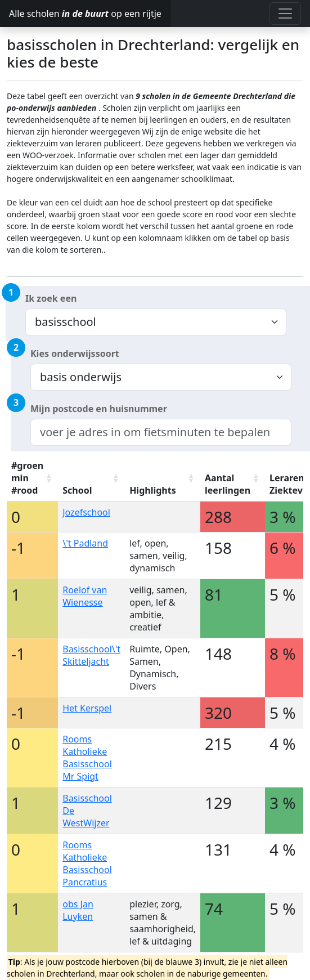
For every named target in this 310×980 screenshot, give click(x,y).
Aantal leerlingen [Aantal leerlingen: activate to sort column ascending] (228, 484)
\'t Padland (85, 543)
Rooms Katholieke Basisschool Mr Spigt (87, 758)
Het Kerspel (87, 708)
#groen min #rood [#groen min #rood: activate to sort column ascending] (27, 478)
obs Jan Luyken (78, 910)
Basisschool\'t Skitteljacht (91, 655)
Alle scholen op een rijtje (85, 14)
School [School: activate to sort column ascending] (77, 490)
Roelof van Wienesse (85, 596)
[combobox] (161, 432)
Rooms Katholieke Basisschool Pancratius (87, 863)
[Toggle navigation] (285, 14)
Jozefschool (86, 512)
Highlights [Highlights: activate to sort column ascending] (153, 490)
